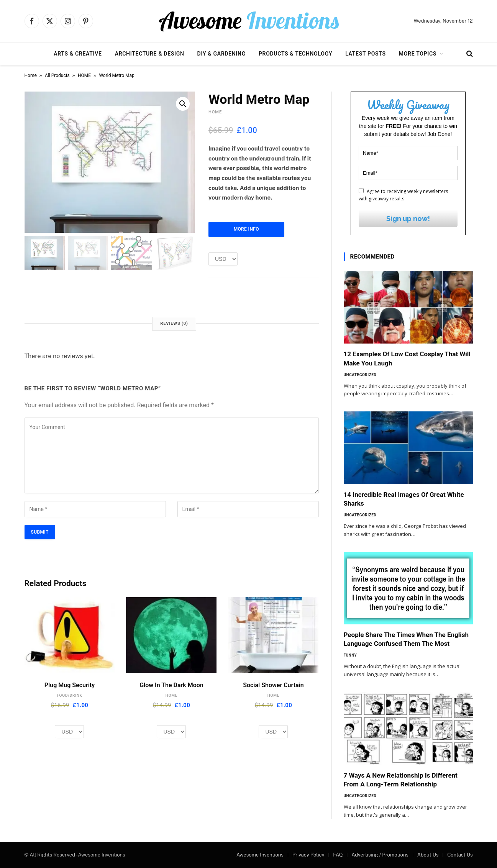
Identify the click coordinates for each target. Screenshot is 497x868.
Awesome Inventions (260, 855)
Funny (350, 655)
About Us (428, 855)
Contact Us (460, 855)
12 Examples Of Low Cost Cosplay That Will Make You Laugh (407, 358)
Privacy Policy (308, 855)
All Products (57, 75)
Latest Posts (366, 54)
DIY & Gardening (221, 54)
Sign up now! (408, 219)
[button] (183, 104)
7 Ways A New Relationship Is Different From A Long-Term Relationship (401, 780)
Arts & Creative (78, 54)
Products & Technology (295, 54)
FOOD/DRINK (69, 695)
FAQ (338, 855)
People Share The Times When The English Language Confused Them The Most (406, 639)
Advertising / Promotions (380, 855)
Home (31, 75)
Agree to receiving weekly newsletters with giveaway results (403, 195)
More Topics (418, 54)
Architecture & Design (150, 54)
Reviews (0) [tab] (174, 323)
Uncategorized (360, 375)
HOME (84, 75)
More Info (246, 229)
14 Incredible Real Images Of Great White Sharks (404, 499)
